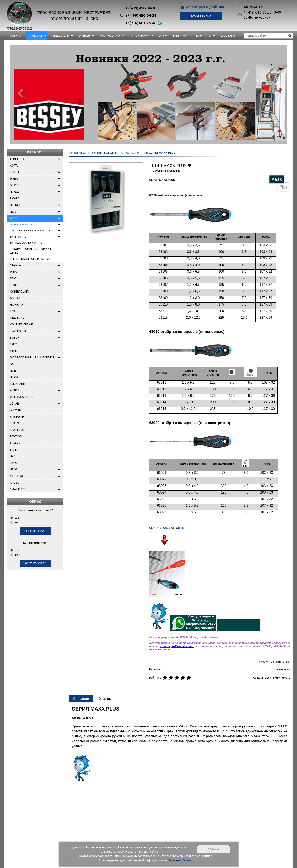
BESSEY (15, 185)
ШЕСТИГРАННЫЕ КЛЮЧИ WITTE (30, 230)
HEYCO (15, 192)
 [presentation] (20, 93)
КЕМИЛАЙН (17, 384)
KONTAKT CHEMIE (22, 324)
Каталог (37, 36)
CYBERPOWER (19, 292)
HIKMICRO (16, 305)
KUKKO (14, 423)
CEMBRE (15, 443)
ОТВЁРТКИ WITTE (21, 224)
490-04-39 (141, 15)
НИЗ (13, 456)
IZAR (13, 371)
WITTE (14, 218)
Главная (15, 36)
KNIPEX (15, 172)
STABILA (15, 265)
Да (17, 518)
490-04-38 (141, 8)
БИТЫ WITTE (18, 237)
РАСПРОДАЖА (110, 36)
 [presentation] (277, 93)
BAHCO (15, 364)
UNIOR (14, 377)
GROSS (14, 483)
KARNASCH (17, 417)
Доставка (229, 36)
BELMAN (15, 410)
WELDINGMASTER (22, 397)
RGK (12, 311)
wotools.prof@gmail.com (205, 7)
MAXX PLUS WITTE (133, 153)
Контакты (204, 36)
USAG (14, 469)
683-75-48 (141, 23)
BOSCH (15, 338)
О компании (140, 36)
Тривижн (179, 36)
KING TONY (17, 318)
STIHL (14, 351)
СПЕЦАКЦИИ (61, 36)
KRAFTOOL (17, 430)
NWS (13, 212)
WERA (14, 179)
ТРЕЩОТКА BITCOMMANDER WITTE (32, 259)
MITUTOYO (17, 476)
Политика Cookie (180, 860)
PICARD (15, 198)
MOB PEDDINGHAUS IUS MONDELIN (33, 357)
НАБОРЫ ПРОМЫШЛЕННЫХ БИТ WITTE (31, 251)
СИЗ (161, 36)
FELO (13, 278)
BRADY (14, 450)
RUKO (14, 285)
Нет (18, 522)
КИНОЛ (15, 463)
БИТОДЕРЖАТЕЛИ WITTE (26, 243)
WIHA (13, 272)
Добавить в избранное (189, 165)
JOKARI (15, 404)
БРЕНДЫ (85, 36)
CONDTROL (18, 159)
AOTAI (14, 166)
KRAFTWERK (18, 331)
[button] (126, 139)
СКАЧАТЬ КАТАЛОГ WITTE (167, 528)
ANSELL (15, 390)
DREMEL (15, 205)
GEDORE (15, 298)
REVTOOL (16, 436)
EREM (14, 344)
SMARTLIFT (17, 489)
